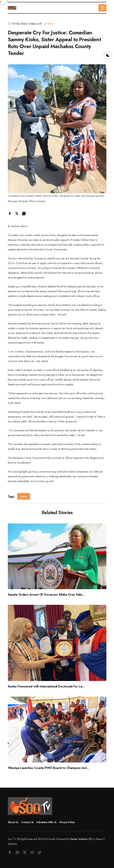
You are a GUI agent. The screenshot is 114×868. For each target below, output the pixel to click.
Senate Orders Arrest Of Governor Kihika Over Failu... (46, 595)
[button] (102, 8)
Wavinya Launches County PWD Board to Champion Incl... (48, 768)
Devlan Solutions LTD (81, 839)
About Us (13, 822)
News (50, 24)
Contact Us (27, 822)
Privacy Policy (67, 822)
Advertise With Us (46, 822)
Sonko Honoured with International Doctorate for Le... (46, 686)
